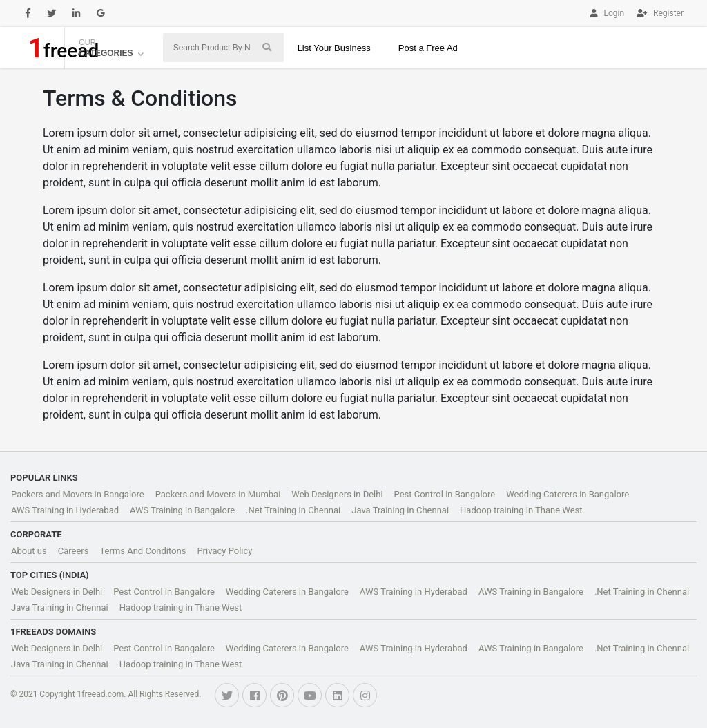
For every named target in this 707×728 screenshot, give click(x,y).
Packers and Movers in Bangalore (78, 494)
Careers (74, 551)
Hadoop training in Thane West (521, 510)
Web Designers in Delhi (337, 494)
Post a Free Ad (428, 48)
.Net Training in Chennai (293, 510)
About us (29, 551)
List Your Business (334, 48)
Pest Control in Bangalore (445, 494)
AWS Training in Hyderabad (65, 510)
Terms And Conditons (143, 551)
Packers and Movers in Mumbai (218, 494)
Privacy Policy (224, 551)
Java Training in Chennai (400, 510)
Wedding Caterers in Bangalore (568, 494)
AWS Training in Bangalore (182, 510)
